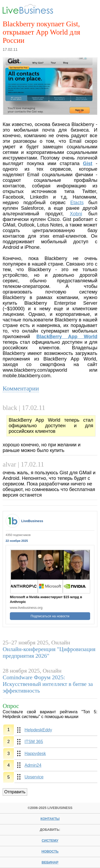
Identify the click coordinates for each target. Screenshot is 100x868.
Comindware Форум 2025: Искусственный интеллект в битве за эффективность (48, 684)
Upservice (34, 777)
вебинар (50, 862)
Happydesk (35, 754)
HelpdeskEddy (38, 730)
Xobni (76, 214)
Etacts (77, 203)
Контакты (50, 819)
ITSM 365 (34, 742)
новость (50, 851)
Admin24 (33, 765)
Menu (89, 10)
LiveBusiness (32, 521)
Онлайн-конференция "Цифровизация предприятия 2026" (49, 653)
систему (50, 840)
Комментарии (21, 388)
